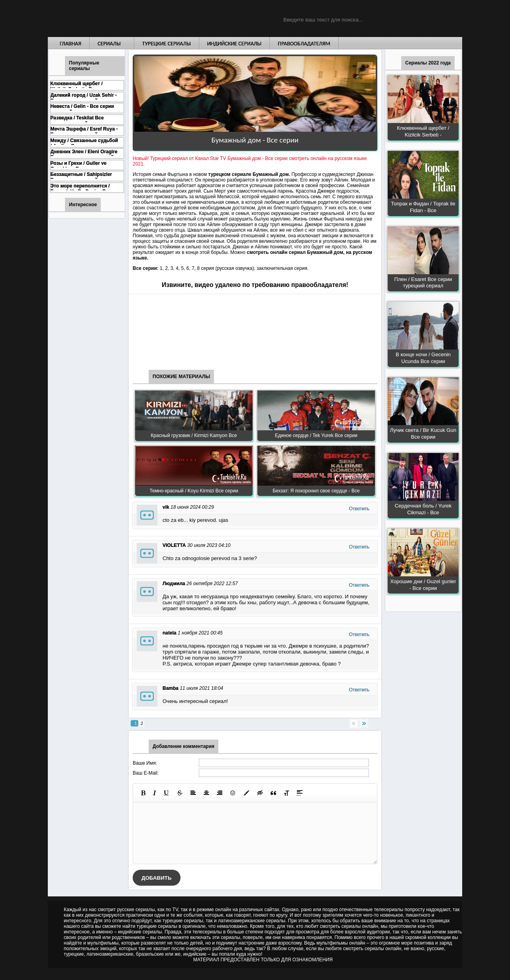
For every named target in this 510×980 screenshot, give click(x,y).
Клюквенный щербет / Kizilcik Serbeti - (423, 131)
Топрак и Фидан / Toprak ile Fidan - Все (423, 207)
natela (170, 633)
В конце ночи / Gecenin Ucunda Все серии (423, 358)
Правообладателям (304, 44)
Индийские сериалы (234, 44)
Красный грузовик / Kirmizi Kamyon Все (194, 435)
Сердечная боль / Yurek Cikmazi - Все (423, 509)
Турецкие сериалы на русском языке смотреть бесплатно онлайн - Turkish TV (121, 19)
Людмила (174, 584)
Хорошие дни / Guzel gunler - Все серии (423, 585)
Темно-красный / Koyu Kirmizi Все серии (194, 491)
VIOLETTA (174, 545)
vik (166, 507)
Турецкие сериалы (167, 44)
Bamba (171, 688)
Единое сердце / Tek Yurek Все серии (316, 435)
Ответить (359, 509)
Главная (71, 44)
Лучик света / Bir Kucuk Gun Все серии (423, 433)
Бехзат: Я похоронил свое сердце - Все (316, 491)
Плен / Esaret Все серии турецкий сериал (423, 283)
